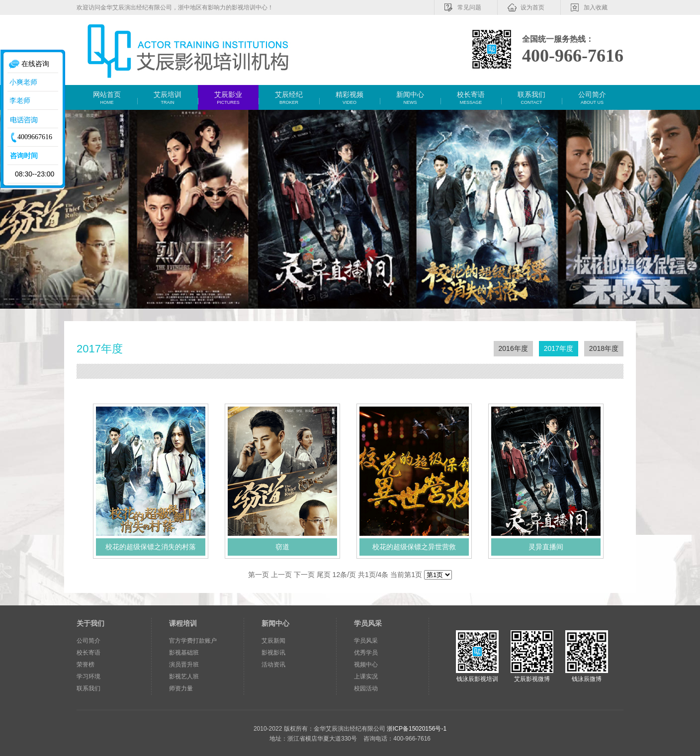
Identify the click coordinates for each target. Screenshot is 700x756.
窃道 (282, 547)
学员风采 (368, 624)
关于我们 (90, 624)
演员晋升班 (184, 665)
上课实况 (366, 676)
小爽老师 (22, 82)
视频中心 (366, 665)
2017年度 (559, 348)
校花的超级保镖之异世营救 (414, 547)
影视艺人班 (184, 676)
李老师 (19, 100)
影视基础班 (184, 653)
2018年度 (604, 348)
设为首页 (525, 7)
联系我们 (88, 688)
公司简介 (88, 641)
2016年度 (513, 348)
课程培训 (183, 624)
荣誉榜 (86, 665)
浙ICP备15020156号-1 (417, 729)
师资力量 (181, 688)
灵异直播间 (546, 547)
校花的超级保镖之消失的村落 (151, 547)
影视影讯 (273, 653)
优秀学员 (366, 653)
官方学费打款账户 (193, 641)
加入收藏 (589, 7)
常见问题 (462, 7)
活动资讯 (273, 665)
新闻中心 (275, 624)
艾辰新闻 (273, 641)
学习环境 (88, 676)
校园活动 (366, 688)
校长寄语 (88, 653)
